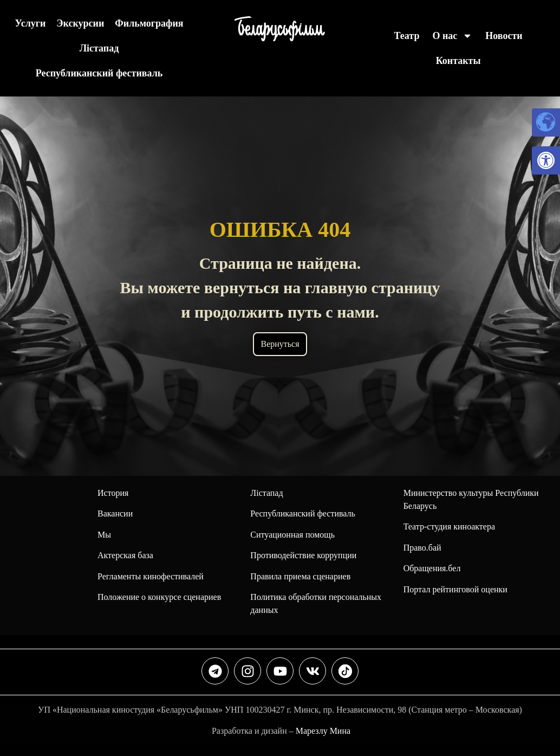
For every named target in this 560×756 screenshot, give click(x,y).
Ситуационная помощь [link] (292, 535)
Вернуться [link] (280, 344)
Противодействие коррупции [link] (303, 555)
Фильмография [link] (149, 23)
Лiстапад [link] (99, 48)
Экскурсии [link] (80, 23)
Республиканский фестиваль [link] (99, 73)
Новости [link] (504, 36)
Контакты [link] (458, 61)
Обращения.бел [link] (432, 568)
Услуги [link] (30, 23)
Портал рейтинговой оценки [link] (455, 589)
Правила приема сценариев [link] (300, 576)
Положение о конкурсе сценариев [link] (159, 597)
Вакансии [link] (115, 513)
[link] (546, 160)
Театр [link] (407, 36)
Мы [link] (104, 535)
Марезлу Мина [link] (323, 731)
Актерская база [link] (125, 555)
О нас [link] (452, 36)
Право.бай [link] (422, 548)
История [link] (113, 493)
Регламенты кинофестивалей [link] (151, 576)
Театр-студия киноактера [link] (449, 526)
